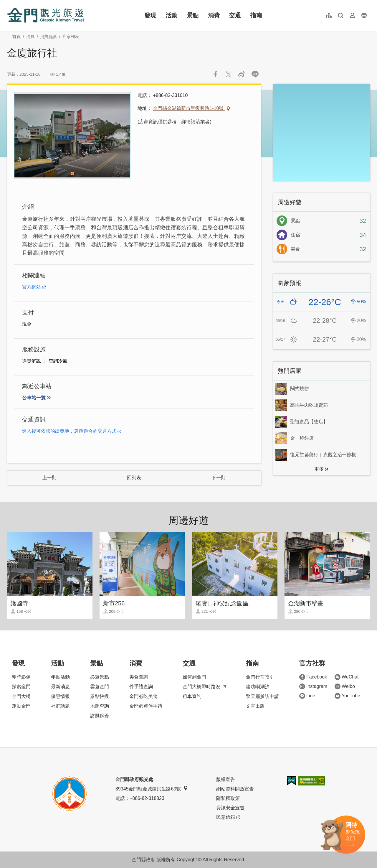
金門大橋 (21, 696)
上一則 (49, 478)
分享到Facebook (215, 74)
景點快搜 (100, 696)
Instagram (313, 686)
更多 (319, 469)
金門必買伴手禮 (146, 706)
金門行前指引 (260, 677)
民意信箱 (228, 817)
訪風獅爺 (100, 716)
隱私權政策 (228, 798)
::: (9, 3)
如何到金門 (194, 677)
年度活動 (60, 677)
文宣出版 (255, 706)
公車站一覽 (34, 398)
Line (307, 696)
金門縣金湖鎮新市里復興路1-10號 (189, 108)
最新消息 (60, 687)
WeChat (347, 677)
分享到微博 (242, 74)
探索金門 (21, 687)
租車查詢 (192, 696)
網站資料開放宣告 (235, 789)
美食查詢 (139, 677)
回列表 (134, 478)
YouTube (347, 696)
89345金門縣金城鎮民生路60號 (152, 789)
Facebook (313, 677)
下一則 (219, 478)
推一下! (229, 74)
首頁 (16, 37)
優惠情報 (60, 696)
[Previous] (24, 136)
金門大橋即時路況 (204, 687)
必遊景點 (100, 677)
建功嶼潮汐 (258, 687)
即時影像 (21, 677)
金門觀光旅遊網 (45, 15)
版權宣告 (226, 779)
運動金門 (21, 706)
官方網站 (32, 287)
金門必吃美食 (143, 696)
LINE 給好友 (255, 74)
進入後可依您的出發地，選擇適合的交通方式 (69, 431)
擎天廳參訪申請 (262, 696)
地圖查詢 (100, 706)
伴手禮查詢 (141, 687)
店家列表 (71, 37)
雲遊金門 (100, 687)
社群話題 (60, 706)
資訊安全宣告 (230, 808)
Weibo (345, 686)
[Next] (120, 136)
